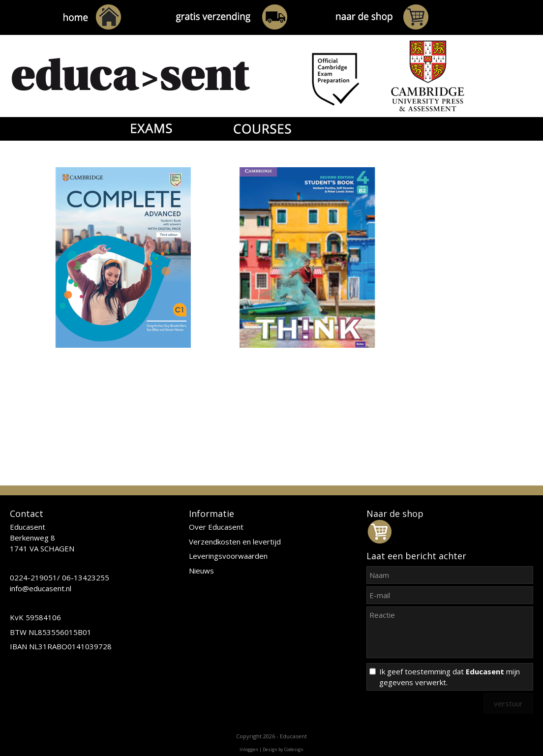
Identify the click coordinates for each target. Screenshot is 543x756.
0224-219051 (33, 577)
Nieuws (201, 571)
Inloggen (249, 749)
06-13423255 (86, 577)
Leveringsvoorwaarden (228, 556)
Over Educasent (216, 527)
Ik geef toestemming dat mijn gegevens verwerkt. (450, 677)
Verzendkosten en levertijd (235, 542)
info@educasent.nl (41, 588)
